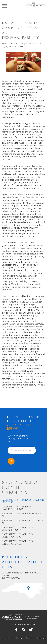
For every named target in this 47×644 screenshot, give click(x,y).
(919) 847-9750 (13, 578)
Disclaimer (30, 638)
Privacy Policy (7, 638)
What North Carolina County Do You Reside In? (19, 439)
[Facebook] (16, 630)
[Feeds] (23, 630)
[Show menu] (5, 6)
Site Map (19, 638)
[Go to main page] (35, 6)
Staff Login (41, 638)
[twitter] (31, 630)
